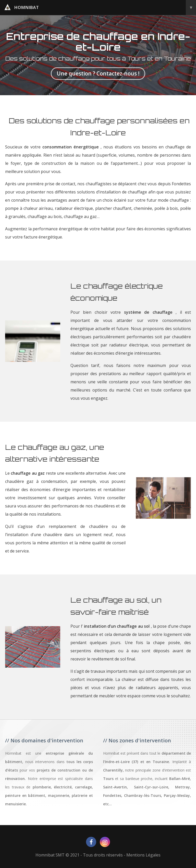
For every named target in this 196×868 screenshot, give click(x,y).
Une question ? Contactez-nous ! (98, 73)
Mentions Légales (143, 855)
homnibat (100, 8)
